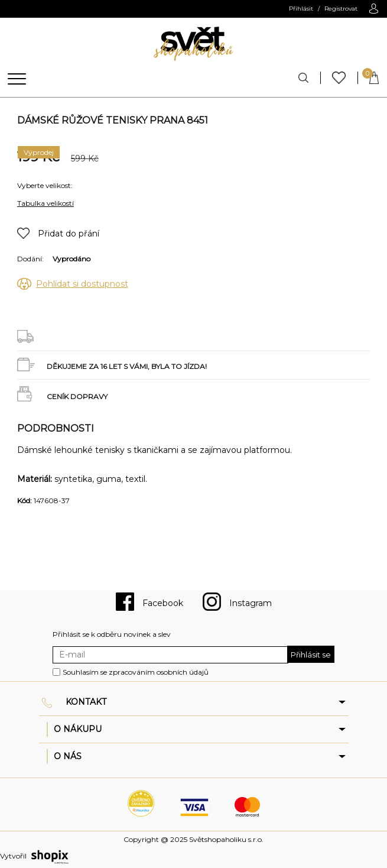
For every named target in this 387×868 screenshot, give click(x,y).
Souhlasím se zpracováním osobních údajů (136, 672)
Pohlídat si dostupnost (82, 284)
